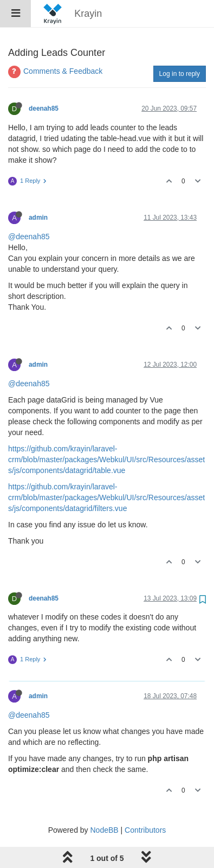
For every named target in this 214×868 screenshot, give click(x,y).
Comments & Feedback (63, 71)
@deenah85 (29, 237)
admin (38, 218)
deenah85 (44, 108)
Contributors (145, 830)
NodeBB (104, 830)
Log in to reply (180, 74)
